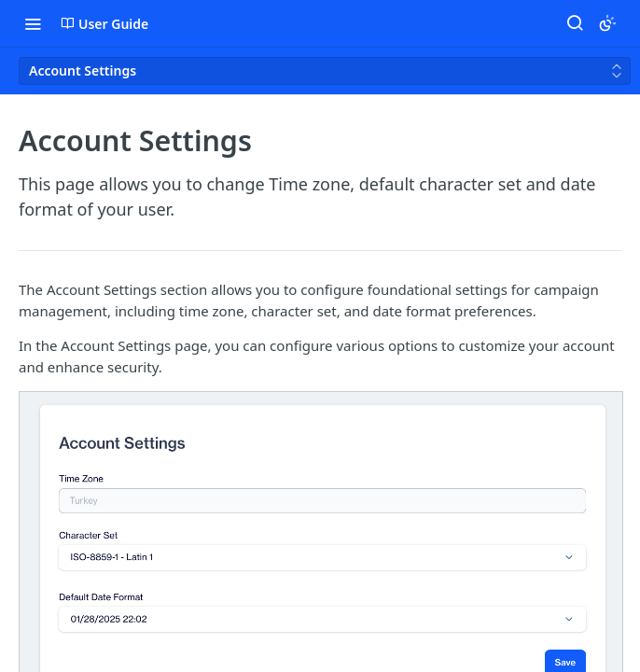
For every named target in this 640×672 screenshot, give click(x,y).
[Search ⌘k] (575, 23)
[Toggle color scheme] (607, 23)
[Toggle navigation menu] (33, 23)
